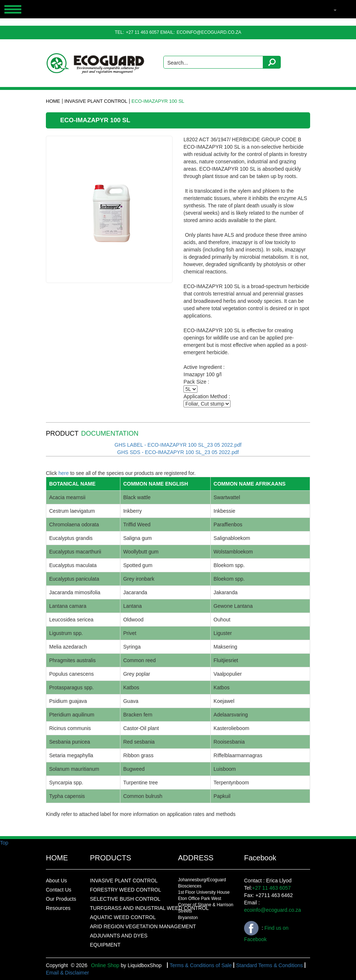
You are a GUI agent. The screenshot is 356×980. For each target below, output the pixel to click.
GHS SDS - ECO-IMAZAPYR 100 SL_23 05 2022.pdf (178, 452)
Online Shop (105, 965)
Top (4, 843)
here (63, 473)
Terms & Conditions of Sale (201, 965)
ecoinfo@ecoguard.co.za (209, 32)
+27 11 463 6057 (142, 32)
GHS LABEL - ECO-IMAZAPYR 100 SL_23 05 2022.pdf (178, 445)
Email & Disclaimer (67, 973)
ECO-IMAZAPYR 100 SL (158, 101)
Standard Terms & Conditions (269, 965)
